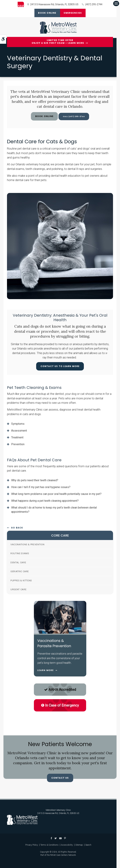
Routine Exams (20, 553)
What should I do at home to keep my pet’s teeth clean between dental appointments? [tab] (54, 510)
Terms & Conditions (49, 845)
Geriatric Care (20, 571)
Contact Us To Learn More (60, 366)
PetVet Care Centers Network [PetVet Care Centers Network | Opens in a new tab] (63, 855)
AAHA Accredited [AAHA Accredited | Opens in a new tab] (60, 690)
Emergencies (73, 13)
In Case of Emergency (60, 705)
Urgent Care (18, 589)
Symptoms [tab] (18, 424)
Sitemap (79, 845)
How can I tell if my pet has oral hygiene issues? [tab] (41, 487)
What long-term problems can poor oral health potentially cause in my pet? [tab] (56, 494)
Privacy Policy (32, 845)
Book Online (47, 13)
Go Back (17, 528)
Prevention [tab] (18, 444)
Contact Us (60, 778)
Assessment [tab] (19, 431)
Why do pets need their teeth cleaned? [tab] (35, 480)
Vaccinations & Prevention (27, 544)
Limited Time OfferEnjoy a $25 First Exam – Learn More (58, 42)
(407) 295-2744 (94, 4)
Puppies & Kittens (21, 581)
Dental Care (18, 562)
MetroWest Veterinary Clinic (58, 810)
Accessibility (67, 845)
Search (88, 845)
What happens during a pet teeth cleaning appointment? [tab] (45, 501)
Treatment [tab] (17, 437)
